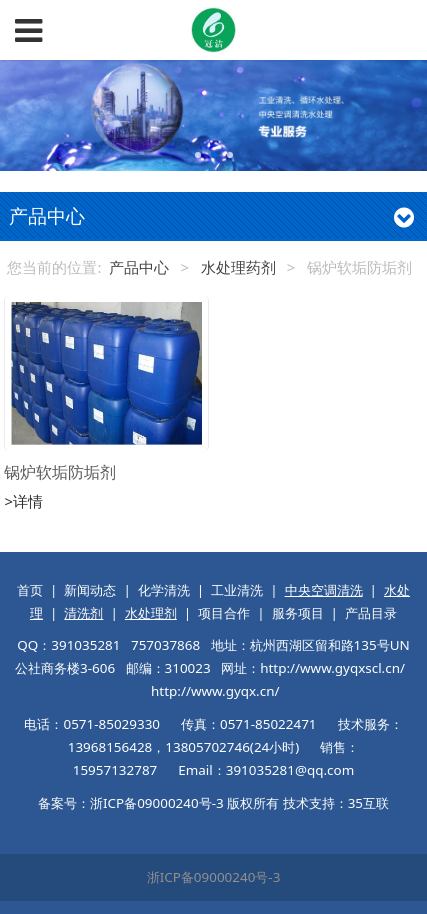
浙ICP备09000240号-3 (214, 877)
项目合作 (224, 613)
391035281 (85, 645)
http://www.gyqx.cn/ (215, 691)
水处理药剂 (238, 267)
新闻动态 (90, 590)
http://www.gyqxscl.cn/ (332, 668)
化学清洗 (164, 590)
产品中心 (139, 267)
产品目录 (371, 613)
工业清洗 (237, 590)
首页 (30, 590)
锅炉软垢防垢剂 (60, 471)
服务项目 (298, 613)
